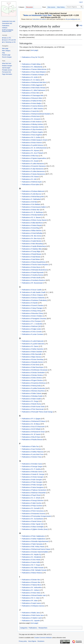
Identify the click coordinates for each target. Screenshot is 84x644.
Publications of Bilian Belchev (32, 231)
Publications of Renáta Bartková (33, 215)
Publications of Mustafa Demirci (32, 362)
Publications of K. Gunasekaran (32, 519)
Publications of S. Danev (30, 346)
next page (34, 50)
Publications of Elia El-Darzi (31, 437)
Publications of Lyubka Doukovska (33, 388)
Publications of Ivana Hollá (31, 562)
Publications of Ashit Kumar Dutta (33, 407)
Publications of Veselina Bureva (32, 275)
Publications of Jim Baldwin (31, 204)
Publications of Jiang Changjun (32, 308)
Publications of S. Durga (30, 401)
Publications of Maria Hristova (32, 573)
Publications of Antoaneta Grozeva (33, 514)
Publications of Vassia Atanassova (33, 174)
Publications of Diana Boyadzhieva (33, 262)
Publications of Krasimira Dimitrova (34, 383)
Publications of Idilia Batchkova (32, 223)
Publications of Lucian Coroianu (32, 334)
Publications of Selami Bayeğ (32, 225)
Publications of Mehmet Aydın (32, 182)
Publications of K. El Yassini (31, 434)
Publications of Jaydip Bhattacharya (34, 246)
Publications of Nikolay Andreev (32, 124)
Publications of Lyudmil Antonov (32, 145)
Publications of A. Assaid (30, 161)
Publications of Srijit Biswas (31, 257)
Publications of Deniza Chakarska (33, 298)
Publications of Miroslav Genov (32, 472)
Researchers (43, 628)
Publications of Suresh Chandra (32, 305)
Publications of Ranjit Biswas (31, 254)
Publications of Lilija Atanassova (33, 169)
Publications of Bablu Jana (31, 613)
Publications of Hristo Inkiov (31, 593)
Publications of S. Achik (30, 77)
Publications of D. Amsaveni (31, 119)
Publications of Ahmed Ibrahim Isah (34, 595)
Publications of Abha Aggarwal (32, 85)
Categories (24, 628)
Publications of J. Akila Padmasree (33, 90)
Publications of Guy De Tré (31, 57)
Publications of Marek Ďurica (31, 404)
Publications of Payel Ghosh (31, 495)
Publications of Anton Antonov (32, 143)
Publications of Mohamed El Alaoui (33, 421)
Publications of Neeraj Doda (31, 386)
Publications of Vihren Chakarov (33, 295)
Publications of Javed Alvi (30, 111)
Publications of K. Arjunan (30, 150)
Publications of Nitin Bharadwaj (32, 244)
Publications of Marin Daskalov (32, 352)
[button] (21, 292)
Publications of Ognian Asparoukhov (34, 158)
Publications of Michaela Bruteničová (34, 270)
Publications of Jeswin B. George (33, 474)
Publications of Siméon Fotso (32, 457)
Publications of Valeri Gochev (32, 503)
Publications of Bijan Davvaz (31, 357)
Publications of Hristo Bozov (31, 267)
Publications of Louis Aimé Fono (33, 454)
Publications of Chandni (30, 303)
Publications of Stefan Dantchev (32, 349)
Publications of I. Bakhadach (31, 199)
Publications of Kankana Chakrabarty (34, 300)
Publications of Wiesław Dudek (32, 396)
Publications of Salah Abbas (31, 64)
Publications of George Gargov (32, 466)
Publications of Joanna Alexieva (32, 106)
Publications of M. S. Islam (31, 598)
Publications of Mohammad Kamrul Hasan (36, 549)
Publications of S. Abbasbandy (32, 67)
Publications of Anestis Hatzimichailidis (35, 552)
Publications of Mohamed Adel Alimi (34, 82)
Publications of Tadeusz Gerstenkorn (34, 490)
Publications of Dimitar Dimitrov (32, 375)
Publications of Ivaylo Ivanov (31, 603)
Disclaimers (41, 641)
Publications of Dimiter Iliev (31, 580)
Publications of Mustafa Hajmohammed (35, 541)
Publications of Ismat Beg (30, 228)
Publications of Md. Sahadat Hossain (34, 570)
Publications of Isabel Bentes (31, 241)
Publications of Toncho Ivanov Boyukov (35, 265)
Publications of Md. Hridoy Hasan (33, 547)
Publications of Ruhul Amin (31, 116)
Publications (33, 628)
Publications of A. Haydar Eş (31, 554)
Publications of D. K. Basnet (31, 217)
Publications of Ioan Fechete (31, 449)
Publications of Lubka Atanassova (33, 171)
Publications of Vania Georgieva (32, 487)
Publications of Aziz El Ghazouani (33, 427)
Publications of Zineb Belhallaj (32, 233)
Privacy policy (23, 641)
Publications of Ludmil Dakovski (32, 341)
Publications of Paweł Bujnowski (33, 272)
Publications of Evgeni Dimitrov (32, 380)
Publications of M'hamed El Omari (33, 432)
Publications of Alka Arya (30, 156)
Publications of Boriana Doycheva (33, 391)
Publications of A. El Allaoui (31, 424)
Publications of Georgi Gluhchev (33, 500)
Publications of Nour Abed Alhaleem (34, 72)
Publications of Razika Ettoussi (32, 440)
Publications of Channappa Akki (32, 95)
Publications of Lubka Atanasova (33, 164)
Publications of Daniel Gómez (32, 521)
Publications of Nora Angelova (32, 135)
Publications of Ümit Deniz (31, 365)
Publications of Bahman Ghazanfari (34, 493)
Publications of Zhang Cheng (31, 311)
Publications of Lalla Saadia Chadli (33, 292)
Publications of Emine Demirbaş (32, 359)
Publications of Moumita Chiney (32, 313)
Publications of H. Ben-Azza (31, 238)
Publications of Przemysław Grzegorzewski (36, 516)
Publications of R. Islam (30, 601)
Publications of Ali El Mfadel (31, 429)
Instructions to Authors (39, 19)
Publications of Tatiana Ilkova (31, 585)
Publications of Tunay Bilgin (31, 251)
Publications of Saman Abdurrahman (34, 69)
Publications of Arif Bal (29, 202)
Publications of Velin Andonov (32, 122)
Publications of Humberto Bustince (33, 280)
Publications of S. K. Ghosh (31, 498)
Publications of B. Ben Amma (32, 236)
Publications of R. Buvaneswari (32, 283)
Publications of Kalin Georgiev (32, 480)
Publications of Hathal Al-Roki (32, 101)
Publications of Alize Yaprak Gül (32, 524)
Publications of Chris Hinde (31, 560)
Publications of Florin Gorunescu (33, 511)
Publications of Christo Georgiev (33, 477)
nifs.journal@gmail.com (73, 19)
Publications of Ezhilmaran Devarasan (35, 370)
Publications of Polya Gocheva (32, 506)
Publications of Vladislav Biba (32, 249)
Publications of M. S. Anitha (31, 137)
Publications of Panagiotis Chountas (34, 319)
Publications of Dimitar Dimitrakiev (33, 373)
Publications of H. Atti (29, 179)
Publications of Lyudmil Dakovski (33, 344)
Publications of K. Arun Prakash (32, 153)
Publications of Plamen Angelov (32, 132)
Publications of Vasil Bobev (31, 259)
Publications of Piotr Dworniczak (33, 409)
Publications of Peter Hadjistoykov (33, 536)
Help (79, 25)
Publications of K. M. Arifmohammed (34, 148)
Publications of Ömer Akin (30, 93)
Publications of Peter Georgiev (32, 482)
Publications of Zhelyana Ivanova (33, 606)
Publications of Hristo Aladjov (32, 103)
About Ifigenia (32, 641)
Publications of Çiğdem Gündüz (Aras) (35, 529)
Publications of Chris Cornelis (32, 332)
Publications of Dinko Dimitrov (32, 378)
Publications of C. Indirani (30, 590)
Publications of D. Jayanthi (31, 621)
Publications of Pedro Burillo (31, 278)
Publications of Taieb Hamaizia (32, 544)
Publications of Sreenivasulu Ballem (34, 207)
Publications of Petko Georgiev (32, 485)
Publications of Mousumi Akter (32, 98)
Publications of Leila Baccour (31, 194)
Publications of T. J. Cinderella (32, 324)
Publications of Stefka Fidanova (32, 452)
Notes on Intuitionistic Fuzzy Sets (38, 15)
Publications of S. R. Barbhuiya (32, 212)
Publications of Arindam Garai (32, 464)
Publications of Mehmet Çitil (31, 326)
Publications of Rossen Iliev (31, 582)
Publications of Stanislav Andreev (33, 127)
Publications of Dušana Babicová (33, 191)
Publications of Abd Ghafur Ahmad (33, 88)
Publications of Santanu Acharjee (33, 75)
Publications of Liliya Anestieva (32, 129)
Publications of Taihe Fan (30, 446)
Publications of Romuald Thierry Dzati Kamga (37, 412)
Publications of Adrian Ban (31, 210)
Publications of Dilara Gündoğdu (33, 527)
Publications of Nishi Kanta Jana (33, 615)
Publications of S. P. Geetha (31, 469)
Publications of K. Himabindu (31, 557)
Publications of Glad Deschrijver (32, 367)
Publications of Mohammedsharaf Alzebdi (36, 114)
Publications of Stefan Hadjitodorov (34, 539)
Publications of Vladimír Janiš (32, 618)
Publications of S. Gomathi (31, 508)
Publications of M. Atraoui (30, 177)
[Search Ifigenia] (75, 7)
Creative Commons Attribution (43, 638)
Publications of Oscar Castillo (32, 290)
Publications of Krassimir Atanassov (34, 166)
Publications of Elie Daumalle (32, 354)
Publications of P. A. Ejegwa (31, 419)
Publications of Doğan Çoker (31, 329)
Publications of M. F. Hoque (31, 565)
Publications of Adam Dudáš (31, 399)
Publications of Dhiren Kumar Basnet (34, 220)
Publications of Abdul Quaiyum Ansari (34, 140)
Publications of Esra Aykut (31, 184)
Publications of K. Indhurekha (32, 587)
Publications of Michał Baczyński (33, 197)
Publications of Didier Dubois (31, 393)
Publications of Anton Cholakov (32, 316)
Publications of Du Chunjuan (31, 321)
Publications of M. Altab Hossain (33, 568)
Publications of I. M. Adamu (31, 80)
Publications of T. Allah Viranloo (32, 109)
